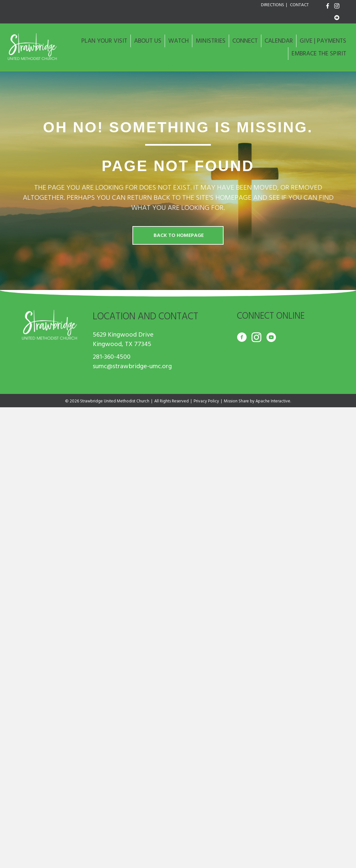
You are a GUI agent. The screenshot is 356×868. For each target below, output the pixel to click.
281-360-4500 (112, 357)
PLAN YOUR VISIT (104, 41)
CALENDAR (279, 41)
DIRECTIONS (273, 5)
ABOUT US (148, 41)
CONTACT (299, 5)
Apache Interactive (273, 401)
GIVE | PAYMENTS (323, 41)
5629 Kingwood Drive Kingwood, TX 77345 (123, 339)
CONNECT (245, 41)
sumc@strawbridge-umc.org (132, 366)
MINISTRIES (211, 41)
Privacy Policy (206, 401)
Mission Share (236, 401)
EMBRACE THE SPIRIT (319, 54)
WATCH (178, 41)
